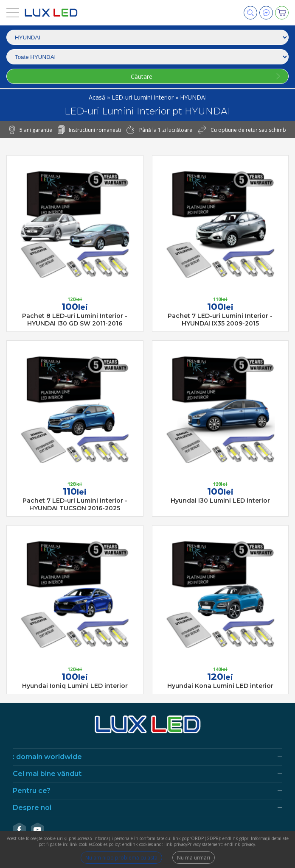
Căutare (142, 77)
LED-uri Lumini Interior (143, 97)
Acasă (98, 97)
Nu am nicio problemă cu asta (121, 858)
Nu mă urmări (194, 858)
